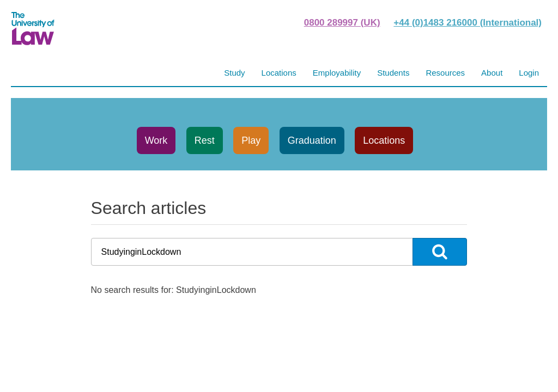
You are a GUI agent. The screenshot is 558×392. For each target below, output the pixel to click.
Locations (384, 140)
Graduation (312, 140)
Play (251, 140)
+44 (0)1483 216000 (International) (468, 23)
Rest (205, 140)
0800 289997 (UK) (342, 23)
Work (156, 140)
